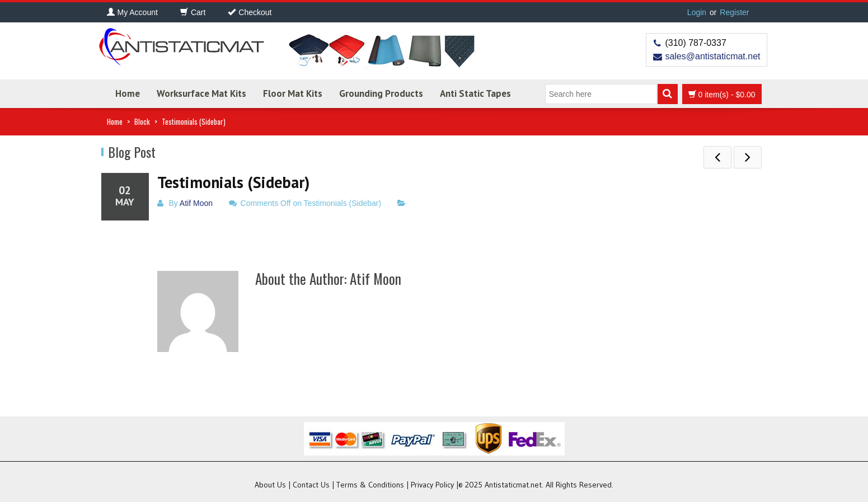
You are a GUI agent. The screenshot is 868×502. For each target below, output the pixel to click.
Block (142, 121)
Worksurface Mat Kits (201, 93)
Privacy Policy (432, 485)
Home (128, 93)
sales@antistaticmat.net (712, 56)
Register (734, 12)
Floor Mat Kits (293, 93)
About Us (270, 485)
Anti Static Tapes (475, 93)
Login (697, 12)
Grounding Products (381, 93)
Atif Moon (196, 203)
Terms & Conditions (370, 485)
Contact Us (311, 485)
